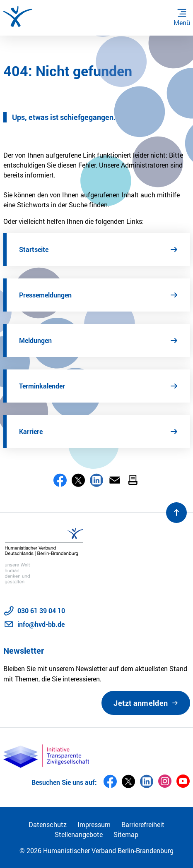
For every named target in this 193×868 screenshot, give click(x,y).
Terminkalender (42, 386)
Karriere (31, 431)
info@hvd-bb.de (41, 624)
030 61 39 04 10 (41, 610)
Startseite (34, 249)
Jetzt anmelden (141, 703)
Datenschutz (48, 824)
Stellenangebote (79, 834)
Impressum (94, 824)
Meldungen (35, 340)
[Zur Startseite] (18, 17)
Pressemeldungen (45, 295)
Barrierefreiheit (143, 824)
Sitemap (126, 834)
